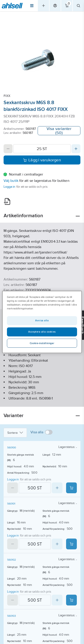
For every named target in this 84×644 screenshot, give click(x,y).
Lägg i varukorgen (42, 160)
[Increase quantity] (76, 149)
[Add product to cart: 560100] (71, 488)
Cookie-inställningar (42, 343)
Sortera (15, 433)
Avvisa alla (42, 320)
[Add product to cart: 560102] (71, 600)
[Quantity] (42, 149)
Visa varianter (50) (59, 131)
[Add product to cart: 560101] (71, 544)
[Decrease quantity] (8, 149)
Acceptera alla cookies (42, 332)
